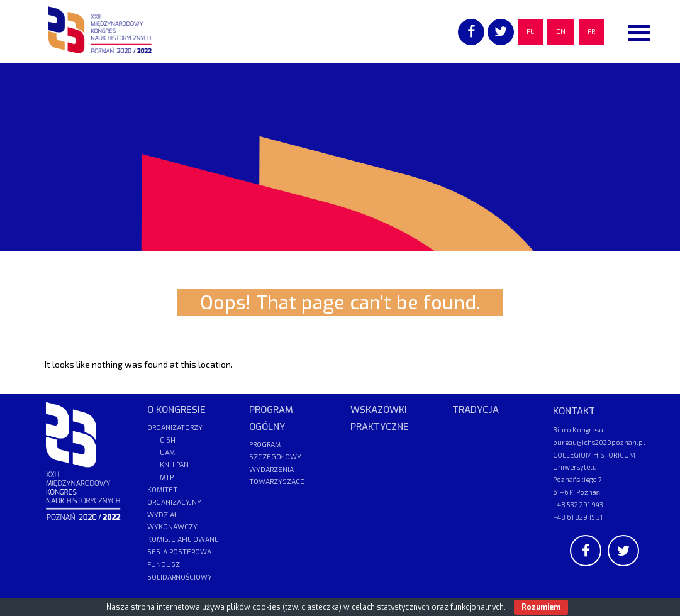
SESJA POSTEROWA (179, 552)
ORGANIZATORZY (175, 428)
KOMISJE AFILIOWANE (183, 540)
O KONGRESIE (176, 410)
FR (591, 32)
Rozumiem (541, 607)
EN (561, 32)
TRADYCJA (476, 410)
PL (530, 32)
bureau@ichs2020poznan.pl (599, 442)
